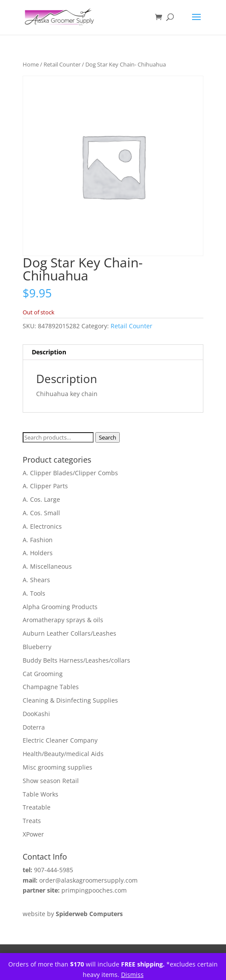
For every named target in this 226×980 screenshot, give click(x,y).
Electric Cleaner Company (60, 740)
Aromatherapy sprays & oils (63, 620)
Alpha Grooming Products (60, 607)
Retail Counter (62, 64)
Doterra (34, 727)
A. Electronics (42, 526)
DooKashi (36, 714)
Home (31, 64)
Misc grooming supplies (57, 767)
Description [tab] (49, 352)
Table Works (40, 794)
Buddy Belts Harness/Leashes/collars (76, 660)
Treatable (37, 807)
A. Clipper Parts (45, 486)
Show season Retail (51, 781)
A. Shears (36, 580)
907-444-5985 (54, 870)
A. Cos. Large (41, 499)
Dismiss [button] (132, 975)
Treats (32, 821)
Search (108, 437)
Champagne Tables (51, 687)
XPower (33, 834)
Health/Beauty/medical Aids (63, 754)
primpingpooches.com (94, 890)
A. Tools (34, 593)
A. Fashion (38, 540)
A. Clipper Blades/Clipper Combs (70, 473)
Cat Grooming (43, 674)
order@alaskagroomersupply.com (88, 880)
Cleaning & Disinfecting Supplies (70, 700)
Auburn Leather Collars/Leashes (69, 633)
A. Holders (38, 553)
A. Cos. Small (41, 513)
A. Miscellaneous (47, 566)
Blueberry (37, 647)
